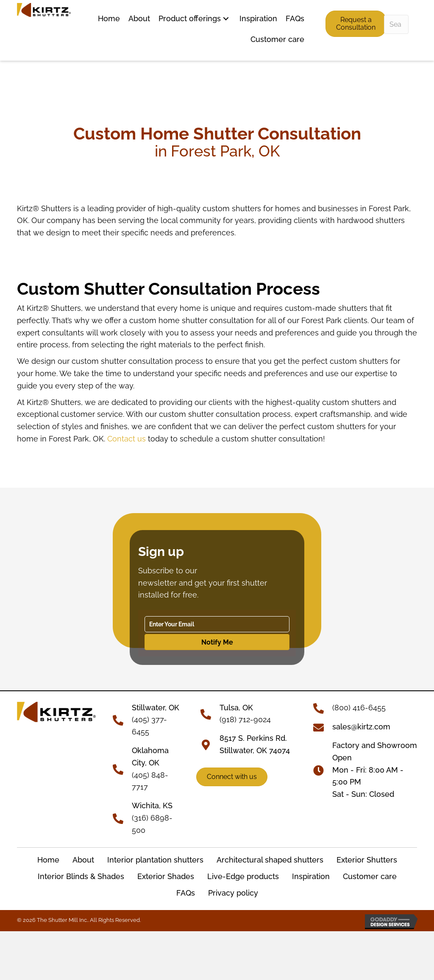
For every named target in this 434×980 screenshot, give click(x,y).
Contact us (127, 439)
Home (48, 860)
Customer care (370, 876)
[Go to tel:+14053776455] (122, 719)
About (83, 860)
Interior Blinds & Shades (81, 876)
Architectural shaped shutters (270, 860)
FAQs (186, 893)
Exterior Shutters (367, 860)
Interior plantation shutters (155, 860)
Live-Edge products (243, 876)
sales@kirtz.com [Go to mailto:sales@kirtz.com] (361, 727)
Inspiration (311, 876)
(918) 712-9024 (245, 719)
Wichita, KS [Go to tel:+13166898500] (152, 805)
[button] (226, 19)
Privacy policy (233, 893)
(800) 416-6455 (359, 708)
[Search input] (396, 24)
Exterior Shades (166, 876)
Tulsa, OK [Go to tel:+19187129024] (236, 708)
